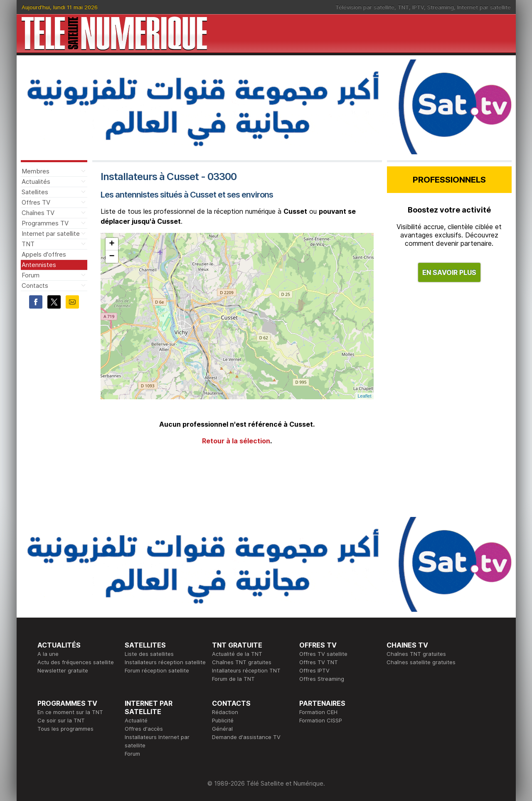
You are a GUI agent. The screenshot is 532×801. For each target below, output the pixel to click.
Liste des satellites (149, 654)
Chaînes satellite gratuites (421, 662)
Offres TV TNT (319, 662)
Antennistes (39, 265)
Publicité (223, 720)
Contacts (35, 286)
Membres (36, 171)
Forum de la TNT (233, 679)
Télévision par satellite (365, 7)
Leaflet (364, 396)
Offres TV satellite (323, 654)
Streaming (441, 7)
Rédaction (225, 712)
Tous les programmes (65, 729)
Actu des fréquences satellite (76, 662)
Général (222, 729)
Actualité (136, 720)
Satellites (35, 192)
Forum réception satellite (157, 670)
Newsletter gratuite (63, 670)
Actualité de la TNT (237, 654)
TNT (403, 7)
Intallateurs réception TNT (246, 670)
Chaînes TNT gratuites (242, 662)
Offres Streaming (322, 679)
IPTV (418, 7)
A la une (48, 654)
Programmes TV (45, 223)
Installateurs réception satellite (165, 662)
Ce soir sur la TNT (61, 720)
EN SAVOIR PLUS (449, 272)
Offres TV (36, 202)
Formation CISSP (321, 720)
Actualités (36, 182)
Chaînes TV (38, 213)
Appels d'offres (44, 254)
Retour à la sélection (236, 441)
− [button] (112, 257)
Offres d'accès (144, 729)
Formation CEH (318, 712)
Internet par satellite (484, 7)
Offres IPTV (314, 670)
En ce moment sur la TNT (70, 712)
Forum (31, 275)
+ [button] (112, 244)
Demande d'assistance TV (246, 737)
